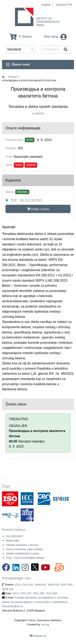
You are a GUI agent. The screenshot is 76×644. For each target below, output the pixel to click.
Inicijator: (11, 148)
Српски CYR (64, 5)
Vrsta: (9, 157)
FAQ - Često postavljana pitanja (25, 558)
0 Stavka (21, 37)
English (46, 5)
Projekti (13, 77)
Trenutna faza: (15, 140)
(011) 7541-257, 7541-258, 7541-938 (35, 593)
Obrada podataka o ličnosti (22, 545)
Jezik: (9, 165)
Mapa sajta (13, 541)
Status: (10, 192)
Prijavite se (40, 636)
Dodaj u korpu (38, 209)
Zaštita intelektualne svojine (23, 553)
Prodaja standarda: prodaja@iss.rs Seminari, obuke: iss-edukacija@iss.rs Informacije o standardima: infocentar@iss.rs (35, 602)
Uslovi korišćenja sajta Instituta (25, 549)
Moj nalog (55, 37)
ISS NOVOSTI (15, 536)
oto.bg (45, 624)
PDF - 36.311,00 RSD (24, 200)
